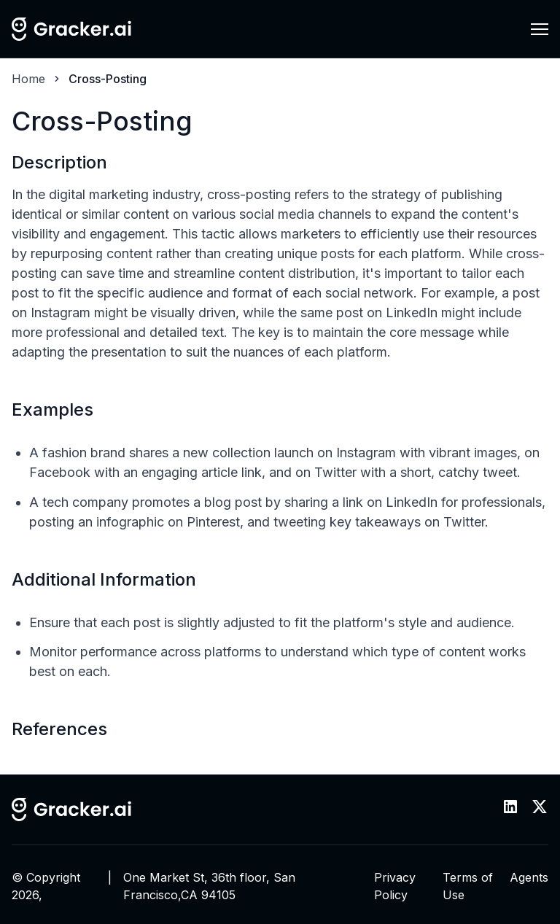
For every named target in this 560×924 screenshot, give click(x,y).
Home (28, 79)
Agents (529, 877)
